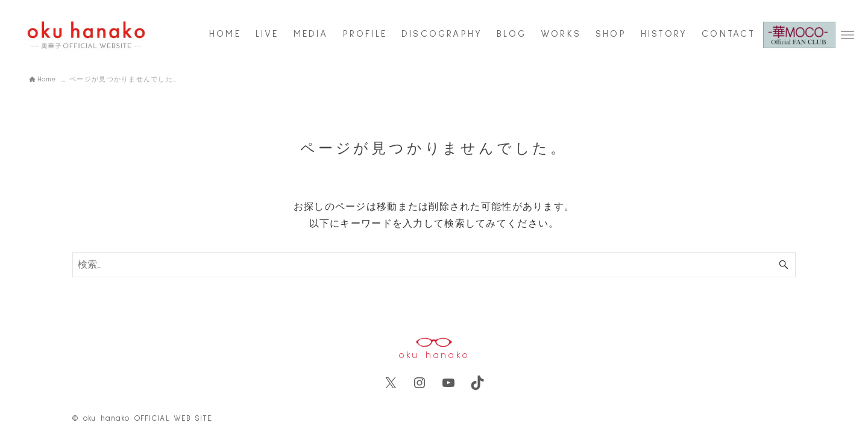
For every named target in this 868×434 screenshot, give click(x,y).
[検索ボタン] (784, 265)
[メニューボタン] (848, 35)
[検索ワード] (434, 265)
